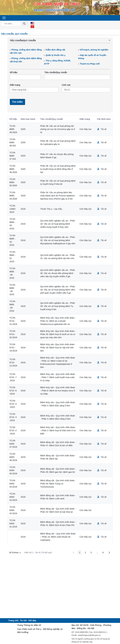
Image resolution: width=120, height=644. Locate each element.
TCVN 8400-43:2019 (13, 497)
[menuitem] (13, 621)
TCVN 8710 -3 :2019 (13, 417)
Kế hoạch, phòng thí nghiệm (94, 50)
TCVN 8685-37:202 (13, 156)
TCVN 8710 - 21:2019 (13, 321)
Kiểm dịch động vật (55, 50)
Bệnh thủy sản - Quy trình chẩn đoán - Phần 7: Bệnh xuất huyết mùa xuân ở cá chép (58, 377)
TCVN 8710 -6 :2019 (13, 391)
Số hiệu (14, 72)
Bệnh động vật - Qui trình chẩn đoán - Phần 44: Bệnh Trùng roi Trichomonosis (58, 484)
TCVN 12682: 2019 (13, 209)
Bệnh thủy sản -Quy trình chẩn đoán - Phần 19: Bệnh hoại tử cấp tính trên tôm (58, 348)
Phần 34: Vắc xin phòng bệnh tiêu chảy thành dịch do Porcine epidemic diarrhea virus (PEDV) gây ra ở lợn (58, 196)
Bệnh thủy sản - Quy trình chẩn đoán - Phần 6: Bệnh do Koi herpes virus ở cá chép (58, 391)
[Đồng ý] (24, 24)
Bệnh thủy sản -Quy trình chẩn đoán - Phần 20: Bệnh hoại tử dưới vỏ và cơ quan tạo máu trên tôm (58, 334)
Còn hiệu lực (86, 129)
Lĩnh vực (66, 85)
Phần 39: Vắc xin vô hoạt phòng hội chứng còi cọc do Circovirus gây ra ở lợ (58, 129)
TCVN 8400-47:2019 (13, 444)
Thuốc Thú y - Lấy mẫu (51, 209)
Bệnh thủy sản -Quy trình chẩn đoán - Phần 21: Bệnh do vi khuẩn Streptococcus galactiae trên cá (58, 321)
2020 (23, 129)
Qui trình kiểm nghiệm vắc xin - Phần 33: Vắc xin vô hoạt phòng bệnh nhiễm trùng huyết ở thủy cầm (58, 224)
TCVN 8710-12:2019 (13, 362)
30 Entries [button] (16, 553)
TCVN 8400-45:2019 (13, 470)
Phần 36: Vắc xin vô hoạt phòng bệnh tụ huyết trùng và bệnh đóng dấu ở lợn (58, 169)
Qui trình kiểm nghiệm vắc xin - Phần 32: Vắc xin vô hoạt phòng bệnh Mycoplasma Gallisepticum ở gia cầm (58, 240)
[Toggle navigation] (4, 18)
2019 (23, 209)
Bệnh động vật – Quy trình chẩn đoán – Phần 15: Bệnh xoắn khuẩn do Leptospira (58, 537)
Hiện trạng (15, 85)
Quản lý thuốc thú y (55, 55)
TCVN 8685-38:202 (13, 142)
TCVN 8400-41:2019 (13, 523)
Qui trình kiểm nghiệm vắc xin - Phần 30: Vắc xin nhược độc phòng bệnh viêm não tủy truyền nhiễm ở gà (58, 273)
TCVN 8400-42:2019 (13, 510)
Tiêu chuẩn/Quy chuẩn (56, 72)
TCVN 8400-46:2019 (13, 457)
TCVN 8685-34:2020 (13, 196)
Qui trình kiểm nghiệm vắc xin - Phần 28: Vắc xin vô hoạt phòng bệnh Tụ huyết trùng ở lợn (58, 306)
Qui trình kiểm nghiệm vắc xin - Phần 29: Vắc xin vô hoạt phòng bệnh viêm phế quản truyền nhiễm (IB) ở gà (58, 290)
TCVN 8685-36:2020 (13, 169)
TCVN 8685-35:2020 (13, 182)
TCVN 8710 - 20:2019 (13, 334)
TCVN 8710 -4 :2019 (13, 404)
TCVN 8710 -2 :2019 (13, 430)
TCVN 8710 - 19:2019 (13, 348)
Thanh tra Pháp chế (90, 64)
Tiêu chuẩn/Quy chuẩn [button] (60, 40)
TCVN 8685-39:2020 (13, 129)
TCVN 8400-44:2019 (13, 484)
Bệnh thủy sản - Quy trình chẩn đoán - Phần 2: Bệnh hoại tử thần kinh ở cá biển (58, 430)
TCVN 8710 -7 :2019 (13, 377)
